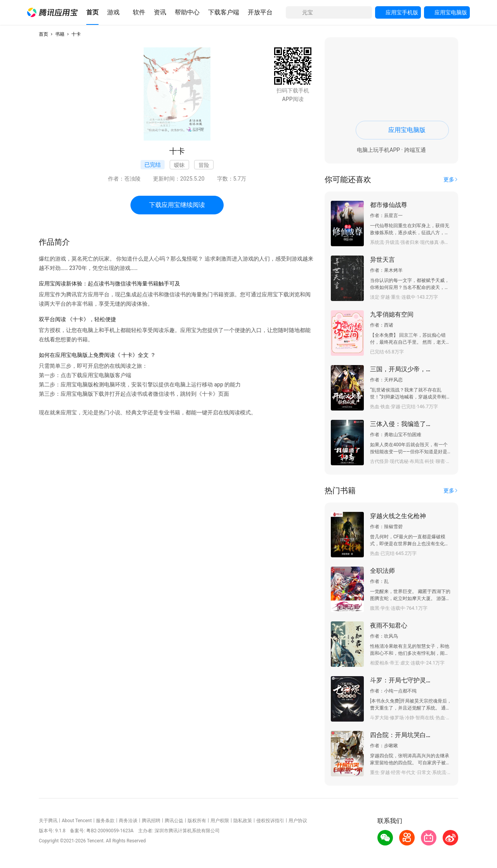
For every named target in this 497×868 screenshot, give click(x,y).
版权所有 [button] (197, 821)
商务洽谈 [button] (128, 821)
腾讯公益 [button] (174, 821)
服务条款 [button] (105, 821)
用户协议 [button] (298, 821)
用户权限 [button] (220, 821)
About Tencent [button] (77, 821)
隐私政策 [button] (243, 821)
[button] (52, 12)
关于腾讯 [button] (48, 821)
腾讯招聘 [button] (151, 821)
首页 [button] (43, 34)
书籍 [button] (60, 34)
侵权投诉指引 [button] (270, 821)
